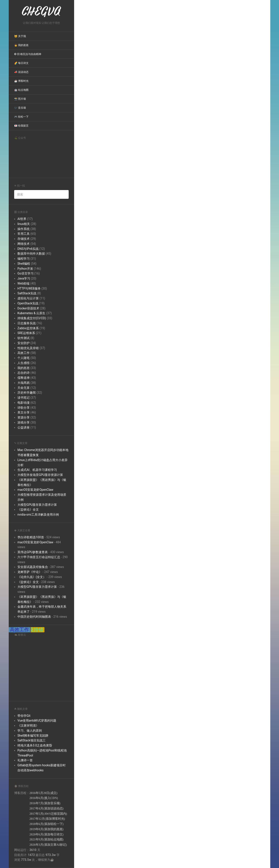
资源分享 (24, 417)
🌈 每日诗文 (21, 63)
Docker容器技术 (28, 308)
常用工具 (24, 234)
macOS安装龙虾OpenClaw (35, 490)
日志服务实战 (27, 323)
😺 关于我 (20, 36)
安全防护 (24, 343)
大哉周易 (24, 383)
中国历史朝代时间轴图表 (34, 617)
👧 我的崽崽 (21, 45)
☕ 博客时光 (21, 81)
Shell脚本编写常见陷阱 (33, 736)
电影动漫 (24, 403)
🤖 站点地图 (21, 90)
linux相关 (24, 224)
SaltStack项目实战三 (31, 740)
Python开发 (25, 269)
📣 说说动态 (21, 72)
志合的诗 (24, 373)
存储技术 (24, 239)
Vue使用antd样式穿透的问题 (37, 720)
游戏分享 (24, 422)
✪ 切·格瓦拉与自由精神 (28, 54)
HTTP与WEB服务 (29, 288)
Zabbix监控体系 (28, 328)
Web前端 (24, 283)
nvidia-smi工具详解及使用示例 (38, 515)
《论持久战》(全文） (32, 577)
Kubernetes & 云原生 (31, 313)
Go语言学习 (26, 273)
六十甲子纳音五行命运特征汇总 (39, 557)
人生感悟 (24, 363)
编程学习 (24, 259)
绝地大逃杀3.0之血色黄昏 (35, 745)
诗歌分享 (24, 408)
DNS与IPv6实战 (28, 249)
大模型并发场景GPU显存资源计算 (40, 475)
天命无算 (24, 388)
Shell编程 (24, 264)
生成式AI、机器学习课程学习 (37, 470)
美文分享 (24, 412)
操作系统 (24, 229)
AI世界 (22, 219)
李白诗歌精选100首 (31, 537)
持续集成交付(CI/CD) (32, 318)
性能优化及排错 (28, 348)
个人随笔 (24, 358)
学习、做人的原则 (30, 731)
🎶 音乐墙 (20, 108)
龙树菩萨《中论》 (30, 572)
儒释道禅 (24, 378)
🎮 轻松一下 (21, 117)
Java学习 (24, 278)
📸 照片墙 (20, 99)
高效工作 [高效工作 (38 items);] (19, 630)
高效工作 (24, 353)
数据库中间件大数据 (31, 254)
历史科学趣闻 (27, 393)
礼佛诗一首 (25, 760)
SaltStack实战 (27, 293)
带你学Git (24, 716)
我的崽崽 (24, 368)
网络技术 (24, 244)
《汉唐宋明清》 (28, 726)
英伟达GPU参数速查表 (33, 552)
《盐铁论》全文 (28, 509)
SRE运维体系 (26, 333)
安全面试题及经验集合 (33, 567)
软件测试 (24, 338)
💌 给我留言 (21, 126)
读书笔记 (24, 398)
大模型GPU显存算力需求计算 (37, 505)
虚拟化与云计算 (28, 298)
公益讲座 (24, 427)
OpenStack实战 (28, 303)
